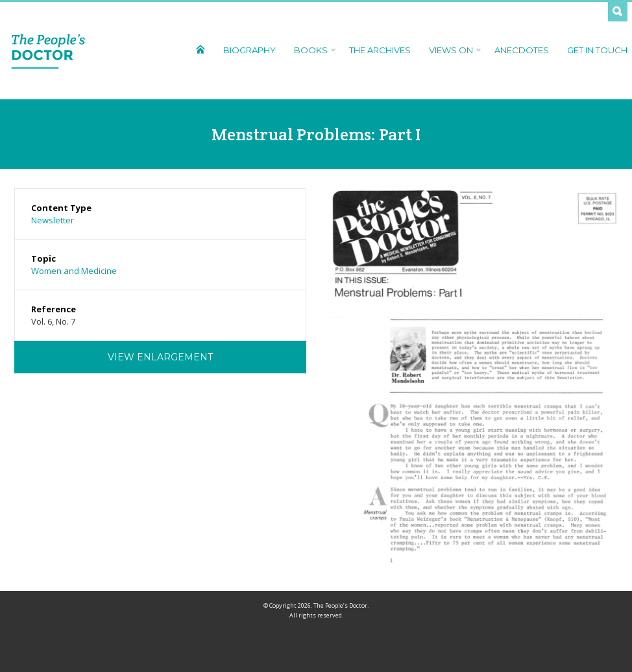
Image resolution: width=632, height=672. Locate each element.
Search (618, 12)
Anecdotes (522, 50)
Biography (249, 50)
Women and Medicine (74, 271)
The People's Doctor (48, 51)
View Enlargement (160, 357)
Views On (453, 50)
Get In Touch (597, 50)
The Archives (380, 50)
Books (312, 50)
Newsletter (53, 220)
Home (200, 49)
